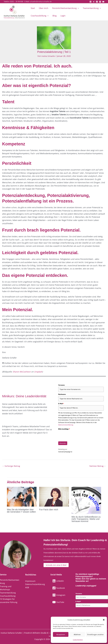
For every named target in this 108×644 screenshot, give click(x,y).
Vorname (61, 385)
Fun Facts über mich (49, 510)
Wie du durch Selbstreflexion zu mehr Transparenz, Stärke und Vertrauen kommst (85, 519)
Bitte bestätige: (64, 429)
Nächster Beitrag (97, 466)
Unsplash (39, 372)
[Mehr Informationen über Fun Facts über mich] (54, 497)
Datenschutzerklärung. (66, 425)
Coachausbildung (40, 16)
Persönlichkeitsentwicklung (65, 8)
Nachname (62, 394)
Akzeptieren (61, 634)
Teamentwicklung (91, 8)
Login (63, 16)
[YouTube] (103, 2)
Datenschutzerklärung (35, 584)
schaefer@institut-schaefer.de (41, 1)
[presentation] (74, 435)
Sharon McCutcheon (22, 372)
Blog (54, 16)
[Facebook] (97, 2)
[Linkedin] (90, 2)
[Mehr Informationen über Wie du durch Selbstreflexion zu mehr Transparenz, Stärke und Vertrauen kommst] (86, 500)
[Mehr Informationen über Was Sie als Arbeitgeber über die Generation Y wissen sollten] (22, 497)
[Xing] (94, 2)
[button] (104, 620)
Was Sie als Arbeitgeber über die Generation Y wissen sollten (21, 512)
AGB (27, 587)
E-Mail (61, 404)
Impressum (30, 581)
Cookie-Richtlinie (78, 640)
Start (33, 8)
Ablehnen (77, 634)
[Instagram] (100, 2)
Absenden (63, 443)
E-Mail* (78, 601)
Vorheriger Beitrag (12, 466)
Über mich (43, 8)
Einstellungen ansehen (95, 634)
